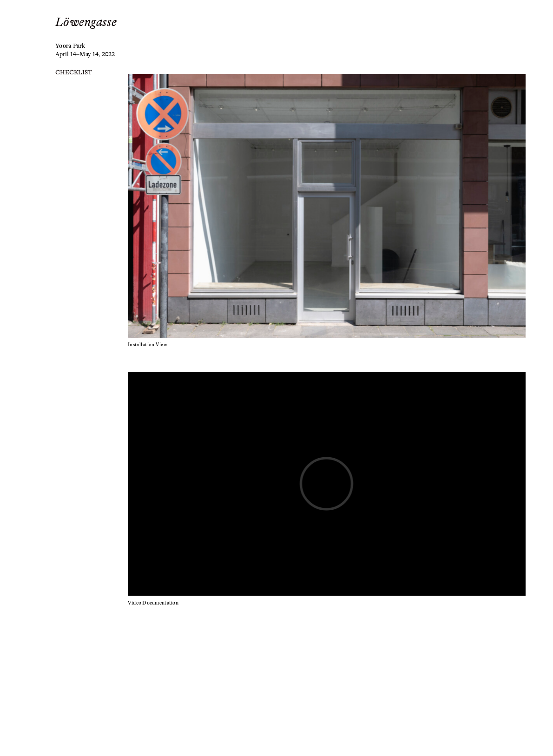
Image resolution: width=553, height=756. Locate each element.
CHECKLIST (74, 72)
